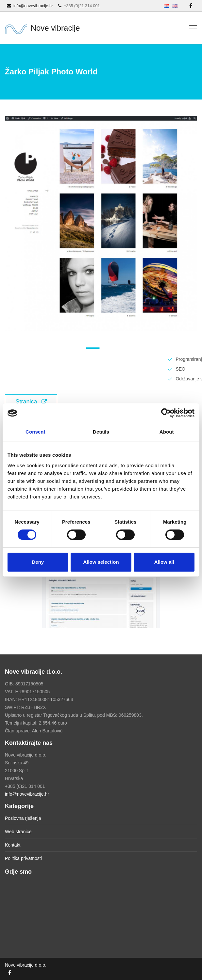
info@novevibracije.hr (27, 794)
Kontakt (13, 845)
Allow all (164, 562)
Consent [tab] (35, 432)
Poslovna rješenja (23, 818)
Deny (38, 562)
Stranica (31, 402)
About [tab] (167, 432)
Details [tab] (101, 432)
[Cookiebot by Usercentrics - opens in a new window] (166, 413)
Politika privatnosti (23, 858)
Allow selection (101, 562)
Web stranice (18, 832)
